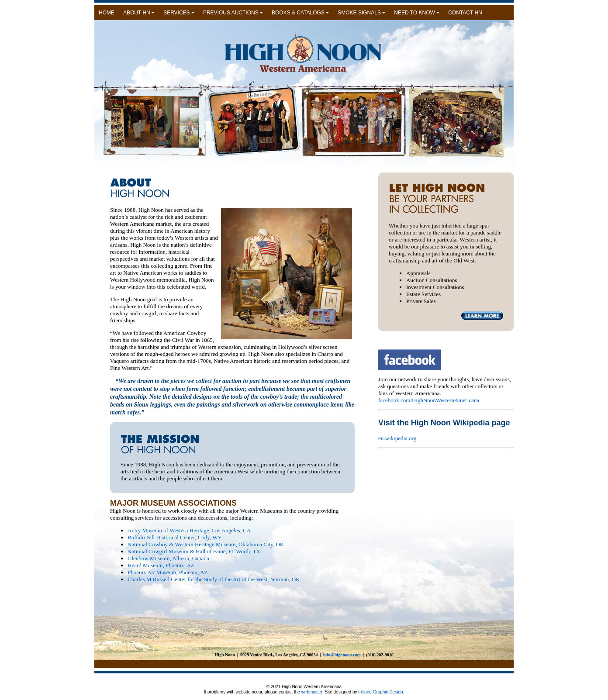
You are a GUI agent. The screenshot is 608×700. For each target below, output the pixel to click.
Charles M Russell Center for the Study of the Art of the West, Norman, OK (214, 579)
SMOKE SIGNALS (361, 13)
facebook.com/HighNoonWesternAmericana (429, 400)
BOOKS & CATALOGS (300, 13)
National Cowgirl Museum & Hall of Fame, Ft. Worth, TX (194, 551)
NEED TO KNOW (417, 13)
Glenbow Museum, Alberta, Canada (168, 558)
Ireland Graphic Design (380, 692)
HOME (107, 13)
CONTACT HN (465, 13)
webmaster (312, 692)
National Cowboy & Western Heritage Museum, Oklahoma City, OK (206, 544)
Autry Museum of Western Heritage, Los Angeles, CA (189, 530)
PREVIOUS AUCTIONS (233, 13)
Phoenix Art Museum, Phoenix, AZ (168, 572)
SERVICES (179, 13)
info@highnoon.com (342, 655)
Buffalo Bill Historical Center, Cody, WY (175, 537)
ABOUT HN (139, 13)
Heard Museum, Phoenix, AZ (161, 565)
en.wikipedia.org (397, 438)
